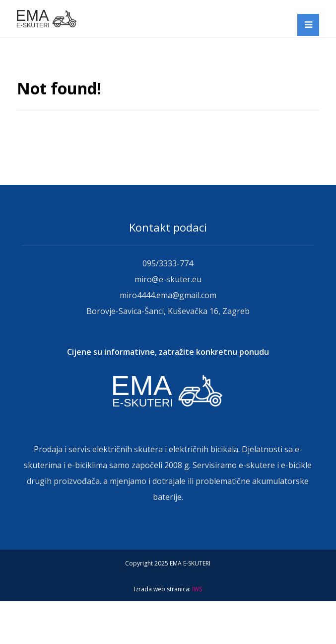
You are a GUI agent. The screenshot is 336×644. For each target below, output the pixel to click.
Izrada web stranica (162, 589)
